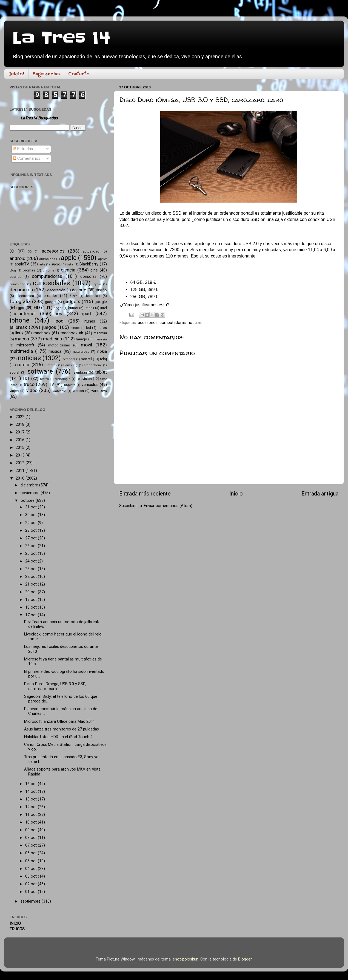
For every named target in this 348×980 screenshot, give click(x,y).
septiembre (31, 901)
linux (19, 333)
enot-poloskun (186, 959)
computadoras (173, 323)
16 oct (32, 784)
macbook (42, 333)
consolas (88, 277)
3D (12, 251)
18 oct (32, 607)
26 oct (32, 546)
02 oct (32, 884)
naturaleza (81, 352)
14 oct (32, 792)
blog (13, 270)
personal (69, 359)
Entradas (23, 149)
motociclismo (59, 345)
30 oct (32, 515)
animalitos (47, 259)
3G (30, 251)
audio (56, 264)
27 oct (32, 538)
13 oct (32, 799)
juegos (49, 327)
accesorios (148, 323)
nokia (102, 352)
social (14, 372)
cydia (97, 284)
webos (78, 391)
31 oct (32, 507)
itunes (90, 321)
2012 (21, 463)
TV (52, 385)
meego (82, 339)
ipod (59, 321)
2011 (21, 471)
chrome (48, 270)
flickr (73, 296)
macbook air (72, 333)
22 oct (32, 577)
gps (21, 308)
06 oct (32, 853)
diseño (101, 290)
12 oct (32, 807)
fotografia (20, 301)
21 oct (32, 584)
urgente (70, 385)
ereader (50, 296)
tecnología (63, 379)
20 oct (32, 592)
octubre (28, 501)
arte (42, 264)
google (101, 302)
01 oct (32, 892)
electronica (25, 296)
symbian (80, 372)
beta (70, 264)
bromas (29, 270)
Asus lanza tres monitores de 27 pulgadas (62, 729)
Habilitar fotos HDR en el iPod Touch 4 (58, 737)
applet (102, 259)
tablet (101, 372)
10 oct (32, 822)
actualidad (91, 251)
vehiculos (90, 385)
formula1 (93, 296)
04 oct (32, 869)
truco (29, 384)
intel (104, 308)
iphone (19, 320)
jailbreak (18, 327)
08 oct (32, 838)
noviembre (31, 493)
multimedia (21, 351)
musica (55, 352)
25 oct (32, 554)
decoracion (21, 290)
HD (37, 307)
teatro (44, 379)
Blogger (245, 959)
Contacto (79, 74)
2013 (21, 455)
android (18, 258)
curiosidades (51, 283)
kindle (75, 328)
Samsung (70, 365)
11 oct (32, 815)
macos (22, 339)
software (40, 372)
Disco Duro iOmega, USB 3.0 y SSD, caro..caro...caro (55, 686)
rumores (51, 365)
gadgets (72, 301)
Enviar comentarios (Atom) (168, 506)
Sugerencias (46, 74)
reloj (103, 359)
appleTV (22, 264)
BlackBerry (89, 264)
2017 (21, 432)
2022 (21, 417)
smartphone (93, 365)
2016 (21, 440)
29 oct (32, 523)
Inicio (236, 494)
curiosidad (17, 284)
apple (69, 258)
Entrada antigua (320, 494)
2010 (21, 478)
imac (89, 308)
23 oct (32, 569)
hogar (58, 308)
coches (15, 277)
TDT (26, 379)
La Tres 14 (61, 38)
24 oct (32, 561)
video (32, 390)
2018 (21, 425)
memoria (100, 339)
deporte (79, 290)
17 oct (32, 615)
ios (59, 313)
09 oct (32, 830)
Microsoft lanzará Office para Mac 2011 (60, 722)
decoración (56, 290)
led (89, 328)
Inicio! (17, 74)
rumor (24, 365)
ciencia (68, 270)
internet (28, 313)
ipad (87, 313)
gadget (51, 302)
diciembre (30, 485)
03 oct (32, 876)
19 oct (32, 600)
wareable (59, 391)
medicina (52, 339)
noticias (195, 323)
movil (86, 345)
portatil (86, 359)
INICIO (15, 924)
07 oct (32, 845)
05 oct (32, 861)
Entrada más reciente (145, 494)
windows (99, 391)
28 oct (32, 530)
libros (102, 328)
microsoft (25, 345)
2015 (21, 448)
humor (73, 308)
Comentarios (27, 159)
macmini (100, 333)
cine (94, 270)
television (84, 379)
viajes (14, 391)
